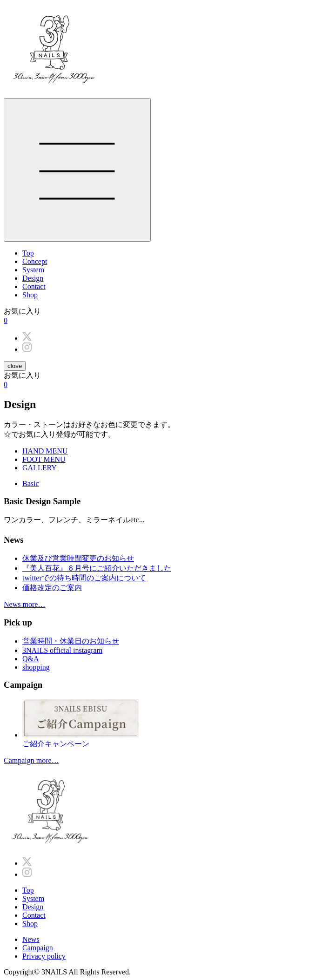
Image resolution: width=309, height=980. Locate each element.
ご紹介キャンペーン (164, 723)
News (31, 939)
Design (33, 278)
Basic (31, 483)
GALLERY (40, 468)
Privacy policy (44, 956)
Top (28, 253)
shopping (36, 667)
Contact (34, 286)
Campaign (38, 948)
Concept (35, 261)
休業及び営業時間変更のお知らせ (78, 558)
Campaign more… (31, 760)
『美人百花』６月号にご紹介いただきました (97, 568)
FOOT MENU (44, 459)
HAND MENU (45, 451)
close (15, 366)
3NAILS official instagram (62, 650)
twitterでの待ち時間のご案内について (84, 578)
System (33, 270)
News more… (24, 604)
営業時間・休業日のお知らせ (71, 641)
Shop (30, 295)
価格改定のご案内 (52, 588)
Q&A (31, 659)
